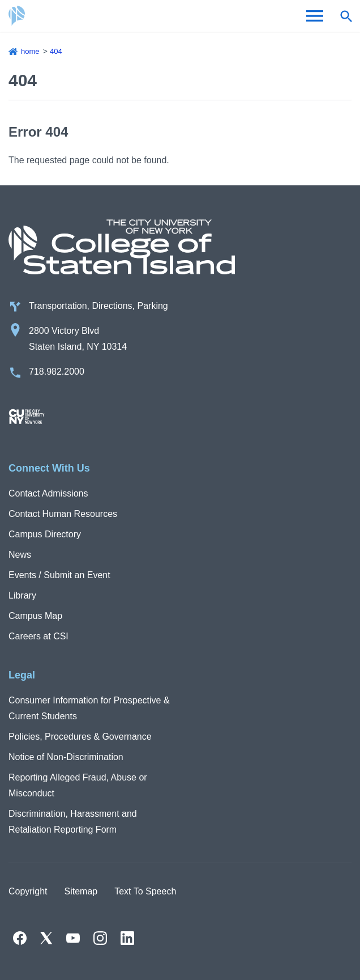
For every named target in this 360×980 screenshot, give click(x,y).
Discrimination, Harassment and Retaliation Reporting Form (73, 822)
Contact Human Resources (63, 514)
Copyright (28, 891)
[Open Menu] (315, 16)
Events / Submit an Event (59, 575)
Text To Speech (145, 891)
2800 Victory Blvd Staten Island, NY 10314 (78, 339)
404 (56, 51)
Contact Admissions (48, 493)
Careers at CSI (38, 636)
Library (22, 595)
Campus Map (35, 616)
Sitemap (81, 891)
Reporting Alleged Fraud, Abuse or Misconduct (78, 785)
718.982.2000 (57, 372)
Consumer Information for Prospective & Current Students (89, 708)
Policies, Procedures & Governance (80, 737)
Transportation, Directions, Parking (98, 306)
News (20, 555)
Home (30, 51)
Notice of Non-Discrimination (66, 757)
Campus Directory (45, 534)
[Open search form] (346, 16)
